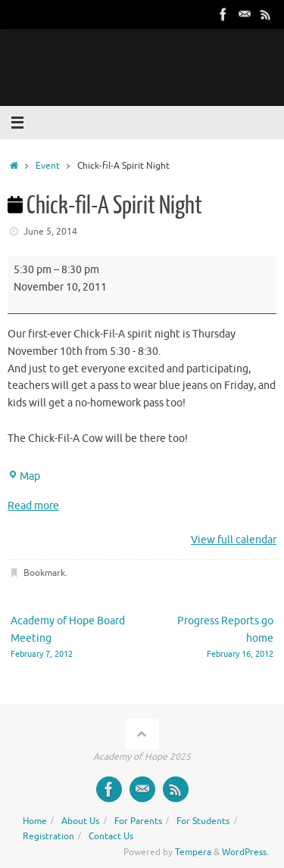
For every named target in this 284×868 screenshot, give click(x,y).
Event (48, 166)
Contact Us (111, 836)
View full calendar (234, 540)
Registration (48, 836)
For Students (203, 821)
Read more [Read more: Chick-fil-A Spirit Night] (33, 506)
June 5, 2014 (50, 232)
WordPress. (245, 852)
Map (24, 476)
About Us (80, 821)
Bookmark (44, 573)
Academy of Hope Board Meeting (71, 638)
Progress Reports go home (214, 638)
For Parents (138, 821)
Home (35, 821)
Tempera (193, 852)
